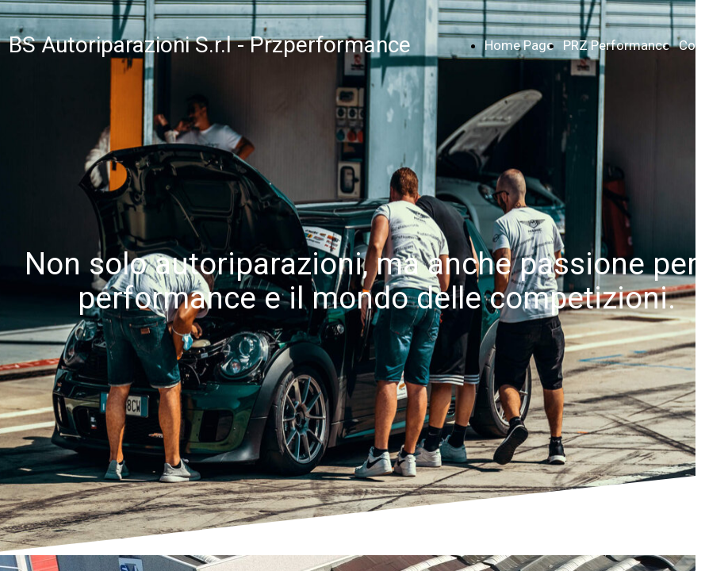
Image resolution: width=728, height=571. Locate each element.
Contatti (703, 45)
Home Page (519, 45)
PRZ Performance (616, 45)
